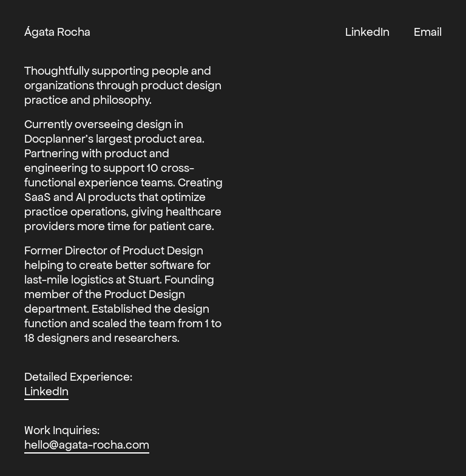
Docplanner (55, 138)
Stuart (144, 279)
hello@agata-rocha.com (87, 444)
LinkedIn (46, 391)
